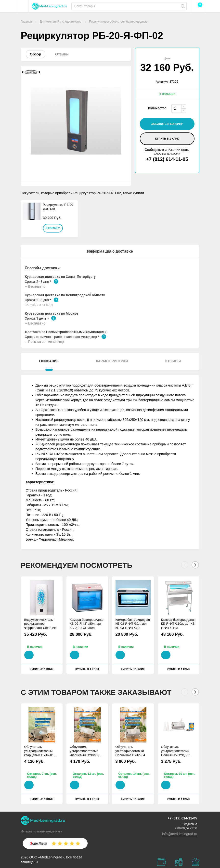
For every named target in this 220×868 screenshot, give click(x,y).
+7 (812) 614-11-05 (167, 159)
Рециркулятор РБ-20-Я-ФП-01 (59, 207)
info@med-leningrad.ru (180, 834)
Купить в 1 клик (167, 139)
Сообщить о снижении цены (167, 150)
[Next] (195, 565)
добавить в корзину (167, 124)
